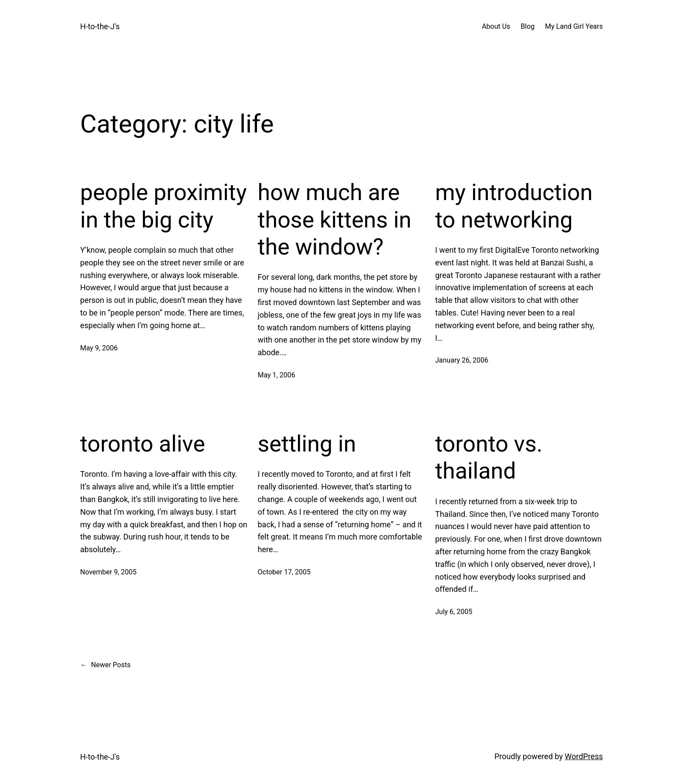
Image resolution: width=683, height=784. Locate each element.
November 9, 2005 (108, 572)
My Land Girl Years (574, 26)
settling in (307, 444)
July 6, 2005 (454, 612)
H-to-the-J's (100, 26)
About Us (496, 26)
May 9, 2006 (99, 348)
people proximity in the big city (163, 206)
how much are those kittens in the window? (335, 220)
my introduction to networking (514, 206)
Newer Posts (105, 665)
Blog (527, 26)
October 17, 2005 (284, 572)
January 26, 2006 (462, 360)
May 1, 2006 (277, 375)
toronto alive (143, 444)
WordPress (584, 756)
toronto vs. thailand (489, 457)
